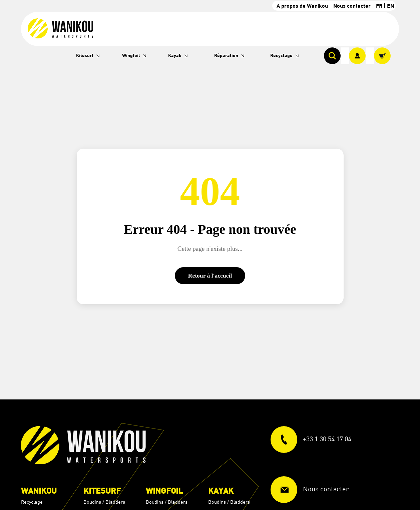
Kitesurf (85, 55)
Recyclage (281, 55)
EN (390, 6)
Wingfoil (131, 55)
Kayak (175, 55)
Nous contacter (352, 6)
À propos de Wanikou (302, 6)
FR (379, 6)
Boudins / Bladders (104, 502)
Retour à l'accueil (210, 276)
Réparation (226, 55)
